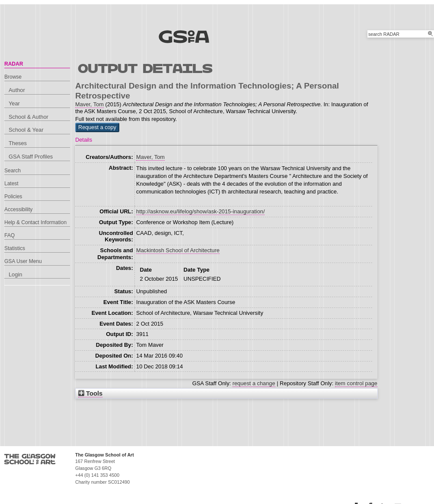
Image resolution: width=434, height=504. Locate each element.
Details (84, 140)
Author (17, 90)
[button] (97, 127)
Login (15, 274)
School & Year (26, 130)
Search (13, 171)
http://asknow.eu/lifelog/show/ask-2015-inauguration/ (200, 211)
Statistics (15, 248)
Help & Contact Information (35, 222)
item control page (356, 383)
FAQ (10, 235)
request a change (254, 383)
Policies (13, 197)
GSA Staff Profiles (31, 157)
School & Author (29, 117)
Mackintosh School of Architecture (178, 250)
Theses (18, 143)
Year (14, 103)
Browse (13, 77)
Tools (90, 393)
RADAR (14, 64)
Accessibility (18, 209)
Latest (11, 184)
